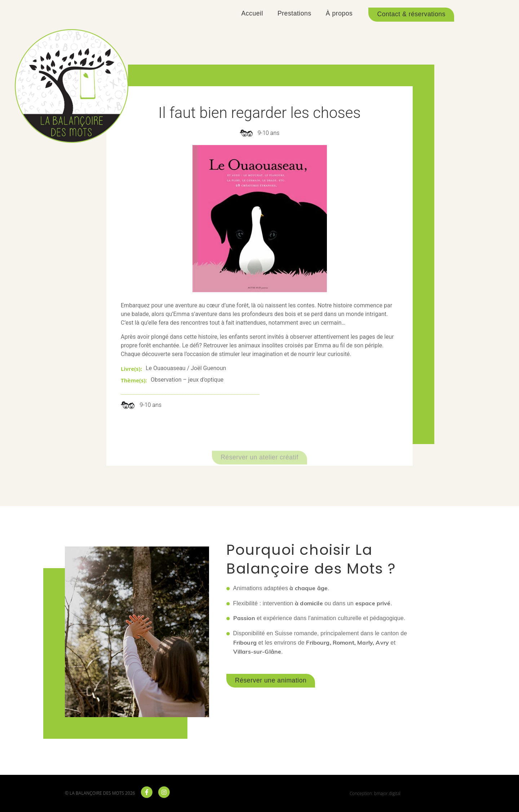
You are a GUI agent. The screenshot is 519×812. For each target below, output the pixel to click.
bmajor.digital (387, 793)
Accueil (252, 13)
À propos (339, 13)
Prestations (294, 13)
